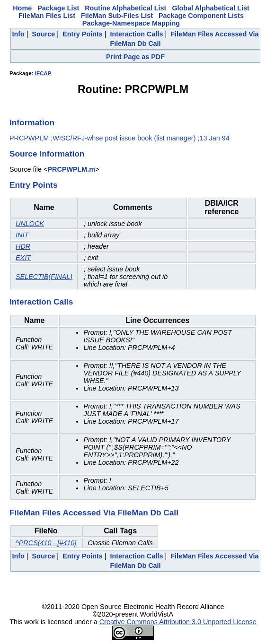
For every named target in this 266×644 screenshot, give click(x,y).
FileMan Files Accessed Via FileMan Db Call (94, 513)
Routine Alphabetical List (125, 8)
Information (32, 122)
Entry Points (83, 34)
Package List (58, 8)
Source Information (47, 154)
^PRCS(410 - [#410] (46, 543)
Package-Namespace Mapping (131, 23)
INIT (22, 235)
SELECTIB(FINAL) (44, 277)
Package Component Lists (201, 16)
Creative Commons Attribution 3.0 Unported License (178, 622)
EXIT (23, 258)
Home (22, 8)
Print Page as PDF (135, 57)
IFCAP (43, 73)
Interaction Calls (137, 34)
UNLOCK (30, 224)
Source (44, 34)
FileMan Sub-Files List (117, 16)
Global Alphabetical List (210, 8)
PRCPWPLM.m (71, 169)
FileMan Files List (47, 16)
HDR (23, 246)
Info (18, 34)
